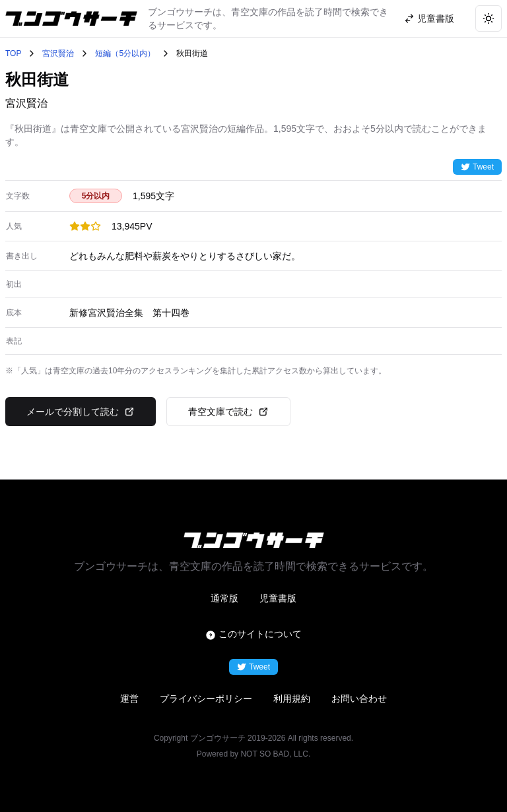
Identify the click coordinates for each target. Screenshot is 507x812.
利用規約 (292, 699)
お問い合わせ (359, 699)
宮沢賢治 (58, 53)
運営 (129, 699)
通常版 (224, 598)
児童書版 (278, 598)
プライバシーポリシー (206, 699)
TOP (13, 53)
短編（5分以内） (125, 53)
